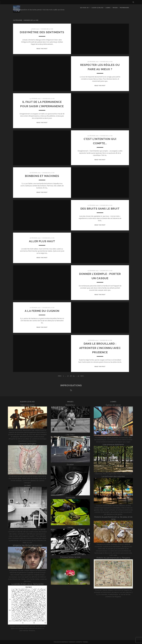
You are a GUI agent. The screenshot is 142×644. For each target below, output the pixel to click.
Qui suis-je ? (85, 8)
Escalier (70, 464)
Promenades (124, 8)
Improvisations (71, 385)
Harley (70, 527)
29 (74, 376)
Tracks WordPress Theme (63, 642)
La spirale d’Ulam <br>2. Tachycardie (27, 584)
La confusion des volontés (113, 476)
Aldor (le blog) (97, 8)
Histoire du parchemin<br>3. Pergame (113, 558)
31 (79, 376)
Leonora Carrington (27, 444)
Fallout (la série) (27, 405)
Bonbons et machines (42, 176)
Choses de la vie (47, 29)
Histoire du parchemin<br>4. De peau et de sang (113, 518)
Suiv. (82, 376)
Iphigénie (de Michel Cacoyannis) (27, 545)
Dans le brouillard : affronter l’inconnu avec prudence (100, 348)
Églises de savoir (113, 405)
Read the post (42, 49)
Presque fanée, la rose (70, 557)
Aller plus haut (42, 241)
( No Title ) (70, 435)
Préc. (60, 376)
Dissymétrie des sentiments (42, 32)
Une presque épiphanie (113, 444)
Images (115, 8)
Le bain (27, 485)
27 (68, 376)
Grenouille (70, 498)
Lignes (108, 8)
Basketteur (70, 405)
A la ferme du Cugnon (42, 311)
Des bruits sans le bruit (100, 209)
